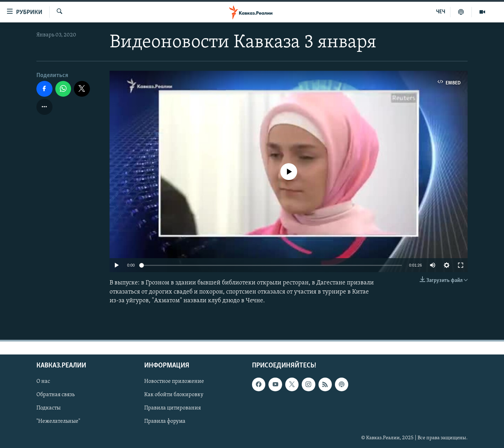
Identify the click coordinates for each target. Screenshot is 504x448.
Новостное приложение (174, 381)
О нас (43, 381)
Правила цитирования (173, 408)
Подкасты (48, 408)
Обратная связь (55, 395)
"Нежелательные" (58, 422)
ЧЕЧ (441, 12)
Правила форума (165, 422)
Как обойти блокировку (174, 395)
